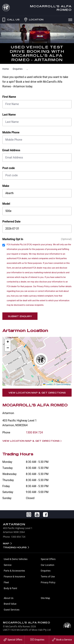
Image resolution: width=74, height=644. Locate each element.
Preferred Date (11, 222)
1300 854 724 (34, 432)
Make (6, 186)
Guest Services (12, 610)
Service (8, 565)
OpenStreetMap (63, 384)
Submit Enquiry (20, 316)
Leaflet (48, 384)
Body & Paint (10, 588)
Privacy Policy (48, 582)
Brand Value (10, 604)
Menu (71, 20)
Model (6, 204)
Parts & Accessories (14, 571)
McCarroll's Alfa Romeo (51, 8)
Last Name (9, 115)
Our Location (48, 565)
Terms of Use (48, 577)
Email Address (11, 150)
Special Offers (48, 559)
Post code (9, 168)
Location (33, 20)
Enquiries (18, 69)
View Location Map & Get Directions (37, 393)
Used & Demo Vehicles (16, 559)
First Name (9, 97)
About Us (9, 598)
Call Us (10, 20)
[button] (41, 361)
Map (6, 543)
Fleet (6, 582)
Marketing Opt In (13, 239)
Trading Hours (15, 547)
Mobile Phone (11, 132)
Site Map (45, 598)
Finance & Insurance (14, 577)
